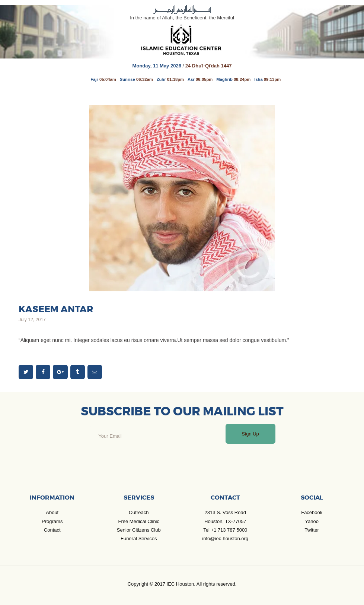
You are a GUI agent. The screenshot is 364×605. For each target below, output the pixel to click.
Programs (52, 521)
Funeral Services (139, 539)
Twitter (312, 530)
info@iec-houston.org (225, 539)
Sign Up (250, 434)
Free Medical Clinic (139, 521)
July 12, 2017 (32, 320)
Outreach (139, 512)
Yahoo (312, 521)
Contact (52, 530)
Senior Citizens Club (139, 530)
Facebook (312, 512)
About (52, 512)
